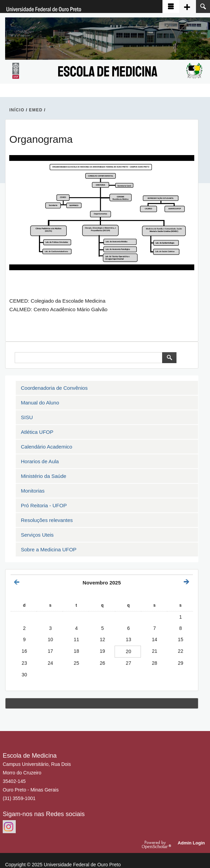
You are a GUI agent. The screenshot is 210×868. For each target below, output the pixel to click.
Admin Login (191, 843)
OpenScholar (157, 844)
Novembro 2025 (102, 583)
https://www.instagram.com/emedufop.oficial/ (9, 827)
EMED (36, 110)
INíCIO (17, 110)
